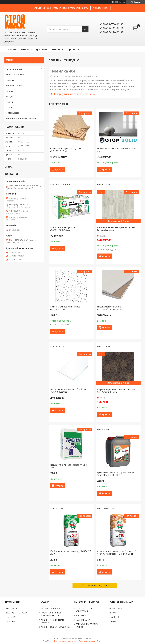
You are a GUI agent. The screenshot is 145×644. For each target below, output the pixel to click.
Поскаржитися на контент (66, 641)
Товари (25, 49)
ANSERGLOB (116, 608)
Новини (10, 102)
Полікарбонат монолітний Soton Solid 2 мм (118, 150)
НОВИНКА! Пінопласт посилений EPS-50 (51, 614)
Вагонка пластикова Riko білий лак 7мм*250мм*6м (68, 390)
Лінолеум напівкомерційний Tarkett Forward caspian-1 (116, 229)
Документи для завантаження (21, 118)
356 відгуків (120, 2)
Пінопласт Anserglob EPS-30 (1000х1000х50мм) (65, 229)
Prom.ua (87, 638)
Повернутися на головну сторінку (74, 94)
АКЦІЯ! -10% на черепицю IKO (55, 627)
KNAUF (114, 613)
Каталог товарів (14, 69)
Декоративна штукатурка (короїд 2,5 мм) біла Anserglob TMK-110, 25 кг (117, 552)
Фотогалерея (13, 113)
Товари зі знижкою (15, 74)
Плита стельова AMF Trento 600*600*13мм (65, 308)
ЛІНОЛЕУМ (81, 615)
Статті (9, 107)
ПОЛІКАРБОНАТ (84, 620)
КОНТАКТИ (12, 608)
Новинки (10, 80)
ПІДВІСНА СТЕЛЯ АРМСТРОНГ (84, 610)
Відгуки (10, 96)
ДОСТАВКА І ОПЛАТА (17, 613)
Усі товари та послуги (94, 585)
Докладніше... (101, 8)
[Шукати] (85, 29)
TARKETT (115, 617)
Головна (12, 49)
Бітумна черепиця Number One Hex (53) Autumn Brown (116, 390)
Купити (59, 169)
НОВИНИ (11, 621)
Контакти (57, 49)
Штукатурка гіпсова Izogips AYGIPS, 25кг (69, 466)
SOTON (114, 621)
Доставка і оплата (15, 85)
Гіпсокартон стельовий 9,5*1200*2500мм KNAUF (111, 308)
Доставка (42, 49)
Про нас (72, 49)
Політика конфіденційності (91, 641)
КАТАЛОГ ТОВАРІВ (50, 608)
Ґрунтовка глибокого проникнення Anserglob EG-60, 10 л (116, 474)
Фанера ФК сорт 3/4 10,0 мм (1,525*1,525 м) (66, 150)
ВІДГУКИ (10, 617)
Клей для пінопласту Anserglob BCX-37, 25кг (71, 552)
